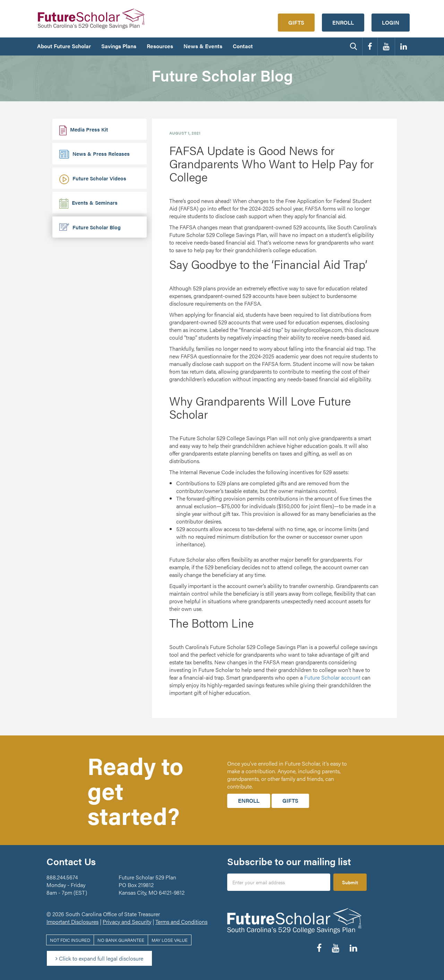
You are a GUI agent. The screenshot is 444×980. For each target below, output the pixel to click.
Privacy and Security (127, 922)
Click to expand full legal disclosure (99, 958)
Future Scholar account (332, 677)
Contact (243, 46)
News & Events (203, 46)
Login (391, 22)
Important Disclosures (72, 922)
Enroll (343, 22)
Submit (350, 882)
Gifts (296, 22)
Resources (160, 46)
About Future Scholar (64, 46)
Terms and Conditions (181, 922)
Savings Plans (119, 46)
